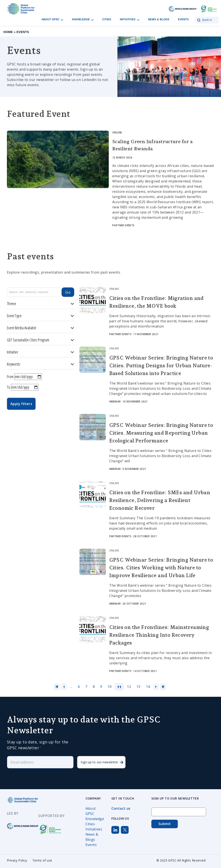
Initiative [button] (41, 352)
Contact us (121, 808)
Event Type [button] (41, 316)
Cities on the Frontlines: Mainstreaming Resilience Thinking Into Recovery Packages (159, 635)
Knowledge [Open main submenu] (83, 20)
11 (119, 687)
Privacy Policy (17, 860)
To (9, 387)
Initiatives (94, 829)
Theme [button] (41, 304)
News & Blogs (159, 19)
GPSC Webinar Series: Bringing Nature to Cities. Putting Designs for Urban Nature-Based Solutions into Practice (161, 365)
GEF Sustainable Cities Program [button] (41, 340)
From (10, 377)
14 (148, 687)
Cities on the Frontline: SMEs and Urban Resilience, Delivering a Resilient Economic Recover (160, 500)
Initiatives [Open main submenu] (130, 20)
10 (110, 687)
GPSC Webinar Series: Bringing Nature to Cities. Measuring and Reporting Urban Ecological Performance (161, 433)
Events (183, 19)
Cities (107, 19)
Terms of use (42, 860)
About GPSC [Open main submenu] (52, 20)
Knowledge (95, 819)
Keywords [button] (41, 364)
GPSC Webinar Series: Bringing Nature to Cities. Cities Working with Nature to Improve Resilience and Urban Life (161, 568)
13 (138, 687)
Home (8, 32)
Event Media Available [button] (41, 328)
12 (129, 687)
